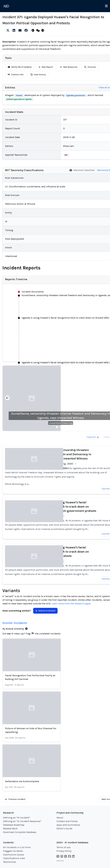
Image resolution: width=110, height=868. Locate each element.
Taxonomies (10, 862)
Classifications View (14, 858)
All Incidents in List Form (17, 847)
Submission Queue (13, 855)
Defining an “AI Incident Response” (22, 821)
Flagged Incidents (13, 851)
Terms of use (63, 847)
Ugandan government (76, 95)
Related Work (10, 828)
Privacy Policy (64, 851)
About (60, 818)
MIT (66, 155)
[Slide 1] (57, 427)
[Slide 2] (61, 427)
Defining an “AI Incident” (17, 818)
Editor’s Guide (64, 828)
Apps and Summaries (68, 825)
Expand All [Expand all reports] (93, 437)
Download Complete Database (20, 832)
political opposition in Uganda (19, 99)
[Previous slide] (7, 398)
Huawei (19, 95)
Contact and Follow (67, 821)
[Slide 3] (64, 427)
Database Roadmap (14, 825)
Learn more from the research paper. (71, 604)
